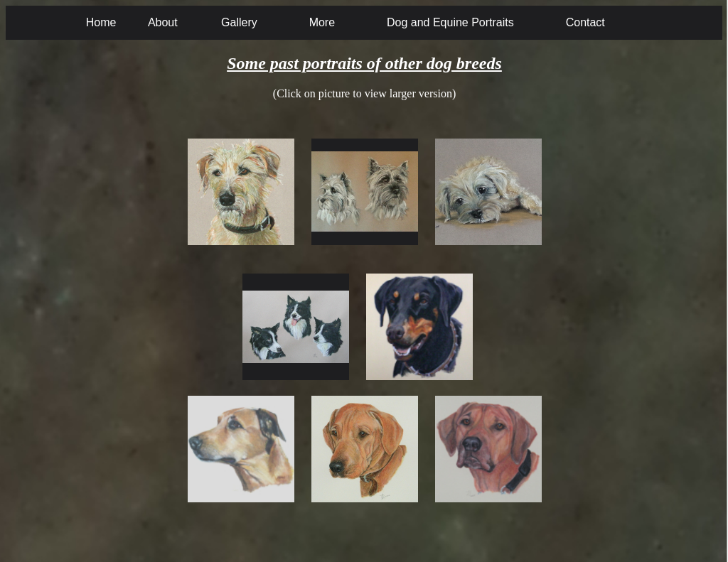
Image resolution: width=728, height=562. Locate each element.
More (322, 22)
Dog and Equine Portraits (450, 22)
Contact (585, 22)
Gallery (239, 22)
